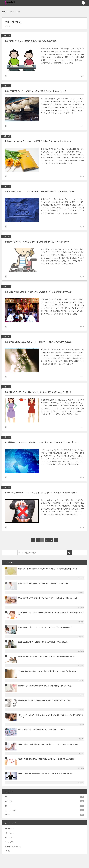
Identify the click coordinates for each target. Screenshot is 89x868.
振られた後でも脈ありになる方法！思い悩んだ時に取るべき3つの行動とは (43, 642)
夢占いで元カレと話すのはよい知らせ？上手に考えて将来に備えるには (42, 730)
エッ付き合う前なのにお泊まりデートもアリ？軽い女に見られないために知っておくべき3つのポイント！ (51, 614)
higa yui (82, 76)
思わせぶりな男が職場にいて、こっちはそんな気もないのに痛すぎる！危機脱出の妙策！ (41, 493)
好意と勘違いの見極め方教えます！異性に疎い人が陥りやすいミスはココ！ (43, 583)
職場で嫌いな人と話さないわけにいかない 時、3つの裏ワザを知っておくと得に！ (38, 392)
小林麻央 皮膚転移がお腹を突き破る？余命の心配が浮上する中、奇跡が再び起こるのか (47, 671)
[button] (83, 3)
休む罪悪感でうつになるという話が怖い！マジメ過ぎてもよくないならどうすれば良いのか (42, 442)
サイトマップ (9, 838)
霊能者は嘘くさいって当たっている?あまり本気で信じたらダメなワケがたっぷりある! (40, 192)
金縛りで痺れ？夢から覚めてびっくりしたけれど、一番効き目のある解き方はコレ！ (39, 342)
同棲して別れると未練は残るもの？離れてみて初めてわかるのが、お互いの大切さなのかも (48, 744)
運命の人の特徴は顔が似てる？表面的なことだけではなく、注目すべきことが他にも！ (47, 759)
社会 (44, 797)
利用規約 (7, 851)
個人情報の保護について (13, 847)
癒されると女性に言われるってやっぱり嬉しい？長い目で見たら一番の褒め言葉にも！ (47, 657)
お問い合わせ (9, 833)
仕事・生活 (7, 36)
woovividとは (9, 828)
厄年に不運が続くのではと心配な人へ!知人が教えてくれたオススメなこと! (35, 91)
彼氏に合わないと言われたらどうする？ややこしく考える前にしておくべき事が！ (45, 627)
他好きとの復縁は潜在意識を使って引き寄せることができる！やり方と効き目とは (45, 774)
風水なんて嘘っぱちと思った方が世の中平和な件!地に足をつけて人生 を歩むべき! (38, 141)
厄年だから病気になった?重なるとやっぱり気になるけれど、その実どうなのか (37, 242)
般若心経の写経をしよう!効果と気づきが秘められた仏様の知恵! (31, 41)
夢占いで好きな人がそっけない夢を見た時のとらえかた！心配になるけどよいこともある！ (48, 598)
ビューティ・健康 (44, 810)
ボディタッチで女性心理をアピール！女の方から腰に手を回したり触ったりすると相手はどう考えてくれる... (51, 716)
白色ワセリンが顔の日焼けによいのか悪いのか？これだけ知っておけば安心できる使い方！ (48, 569)
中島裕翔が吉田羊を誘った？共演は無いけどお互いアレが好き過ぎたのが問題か (45, 700)
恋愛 (44, 806)
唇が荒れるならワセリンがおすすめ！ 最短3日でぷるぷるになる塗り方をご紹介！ (45, 686)
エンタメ (44, 815)
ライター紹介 (9, 842)
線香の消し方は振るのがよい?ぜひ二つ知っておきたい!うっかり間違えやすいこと (38, 292)
